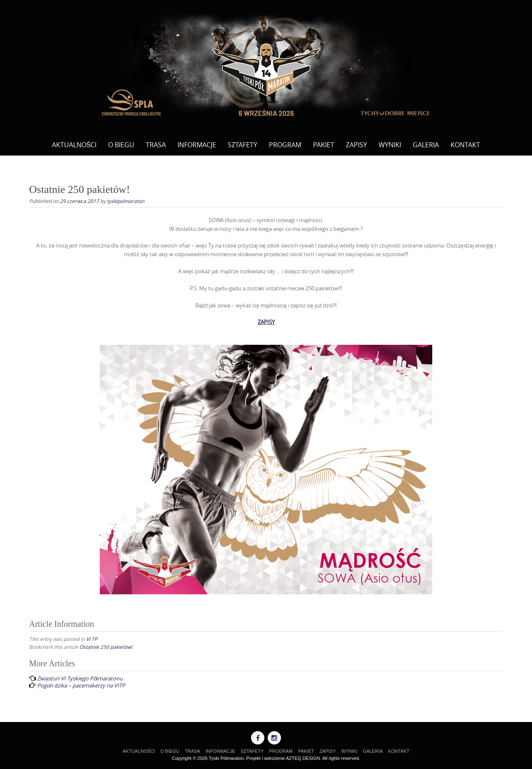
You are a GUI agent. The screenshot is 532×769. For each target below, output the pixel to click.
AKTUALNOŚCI (74, 145)
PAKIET (324, 145)
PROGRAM (285, 145)
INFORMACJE (197, 145)
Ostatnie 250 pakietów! (106, 647)
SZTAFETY (243, 145)
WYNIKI (390, 145)
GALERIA (426, 145)
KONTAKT (465, 145)
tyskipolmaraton (126, 201)
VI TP (92, 639)
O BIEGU (121, 145)
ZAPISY (356, 145)
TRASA (156, 145)
